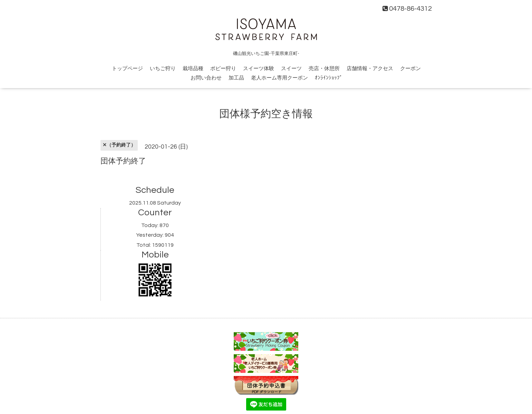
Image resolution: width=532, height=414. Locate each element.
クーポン (410, 69)
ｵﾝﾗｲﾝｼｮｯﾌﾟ (329, 78)
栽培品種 (193, 69)
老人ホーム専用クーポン (279, 78)
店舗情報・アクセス (370, 69)
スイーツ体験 (259, 69)
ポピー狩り (223, 69)
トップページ (127, 69)
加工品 (236, 78)
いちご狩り (163, 69)
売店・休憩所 (324, 69)
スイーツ (291, 69)
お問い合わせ (206, 78)
